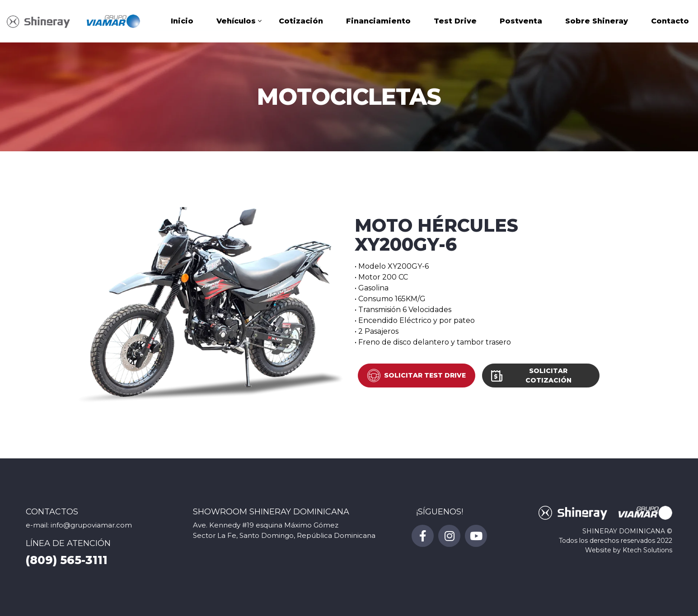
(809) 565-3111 (67, 560)
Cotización (301, 22)
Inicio (182, 22)
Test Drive (455, 22)
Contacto (670, 22)
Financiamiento (378, 22)
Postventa (521, 22)
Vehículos (236, 22)
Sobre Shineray (597, 22)
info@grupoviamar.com (91, 525)
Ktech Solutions (647, 550)
